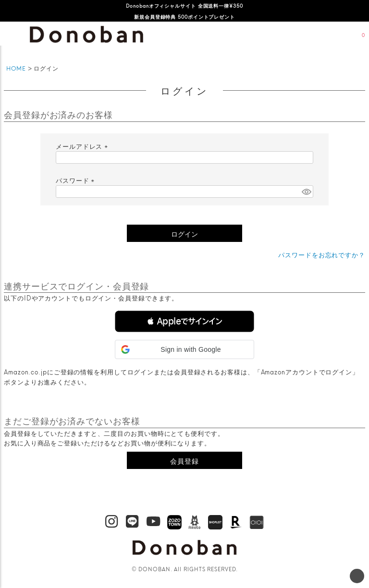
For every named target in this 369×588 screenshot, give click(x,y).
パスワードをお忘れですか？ (322, 254)
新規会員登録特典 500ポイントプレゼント (184, 16)
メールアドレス (83, 146)
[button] (184, 321)
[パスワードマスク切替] (306, 192)
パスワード (76, 180)
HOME (16, 68)
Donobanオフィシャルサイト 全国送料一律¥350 (184, 5)
